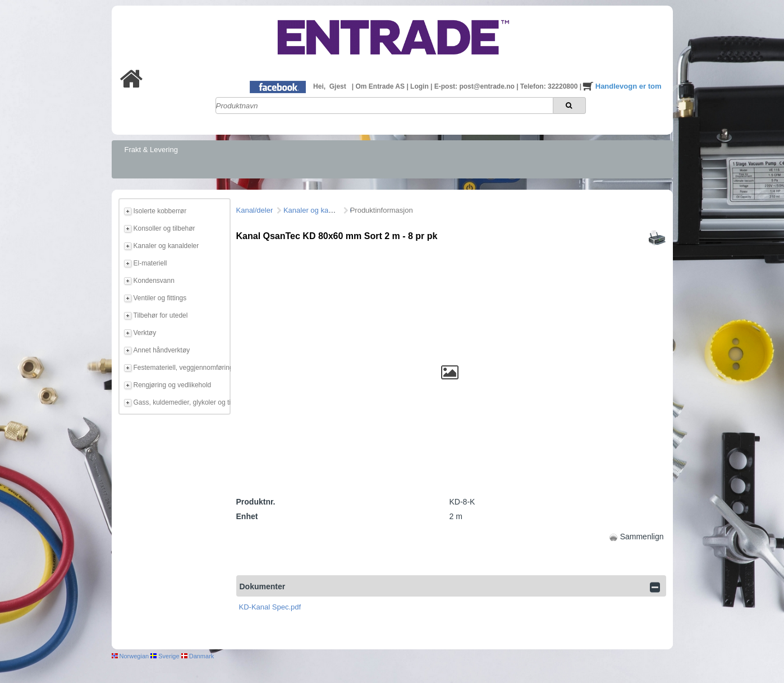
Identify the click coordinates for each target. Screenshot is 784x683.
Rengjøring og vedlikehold (173, 385)
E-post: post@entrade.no (475, 86)
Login (420, 86)
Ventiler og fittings (160, 298)
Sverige (165, 656)
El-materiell (150, 263)
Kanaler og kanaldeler (166, 246)
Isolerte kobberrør (160, 211)
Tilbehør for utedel (161, 315)
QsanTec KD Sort (378, 210)
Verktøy (145, 333)
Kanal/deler (255, 210)
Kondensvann (154, 281)
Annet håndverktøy (162, 350)
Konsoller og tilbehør (164, 228)
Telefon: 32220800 (550, 86)
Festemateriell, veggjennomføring (180, 368)
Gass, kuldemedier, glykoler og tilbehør (180, 402)
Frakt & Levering (151, 150)
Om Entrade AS (381, 86)
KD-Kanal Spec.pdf (270, 607)
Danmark (198, 656)
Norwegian (130, 656)
